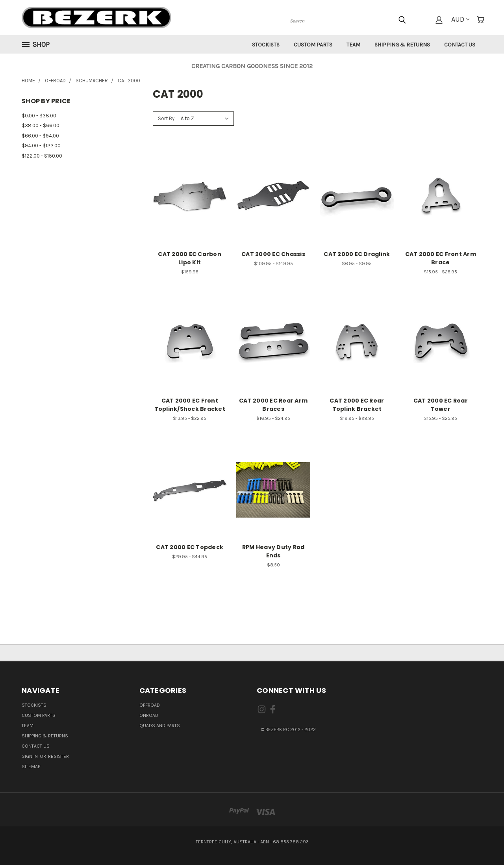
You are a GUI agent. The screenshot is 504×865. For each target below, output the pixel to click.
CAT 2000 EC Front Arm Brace (441, 258)
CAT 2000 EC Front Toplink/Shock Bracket (190, 405)
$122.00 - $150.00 (42, 156)
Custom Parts (313, 45)
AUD (460, 19)
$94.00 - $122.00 (41, 146)
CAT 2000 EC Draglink (357, 254)
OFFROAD (150, 705)
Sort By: (167, 118)
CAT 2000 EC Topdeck (190, 547)
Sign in (30, 756)
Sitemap (31, 767)
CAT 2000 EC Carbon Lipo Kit (190, 258)
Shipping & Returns (402, 45)
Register (58, 756)
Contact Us (460, 45)
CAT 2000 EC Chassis (273, 254)
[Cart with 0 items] (480, 20)
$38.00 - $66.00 (41, 125)
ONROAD (149, 715)
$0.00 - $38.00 (39, 116)
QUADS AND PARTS (160, 726)
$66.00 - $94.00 (40, 136)
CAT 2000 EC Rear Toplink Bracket (357, 405)
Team (353, 45)
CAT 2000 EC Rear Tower (441, 405)
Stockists (266, 45)
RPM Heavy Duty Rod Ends (273, 551)
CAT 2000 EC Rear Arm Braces (273, 405)
